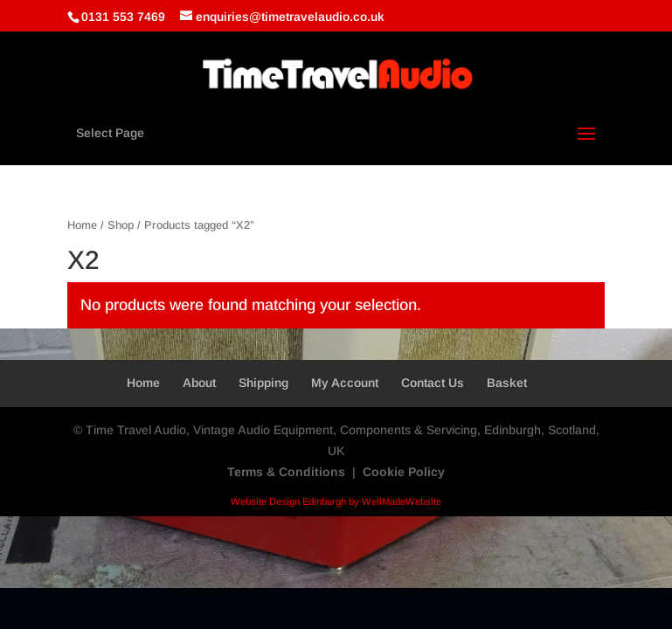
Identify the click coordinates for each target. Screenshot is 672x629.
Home (82, 225)
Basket (507, 383)
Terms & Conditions (286, 472)
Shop (121, 225)
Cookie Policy (404, 472)
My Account (345, 383)
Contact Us (433, 383)
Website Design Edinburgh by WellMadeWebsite (336, 501)
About (199, 383)
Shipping (263, 383)
